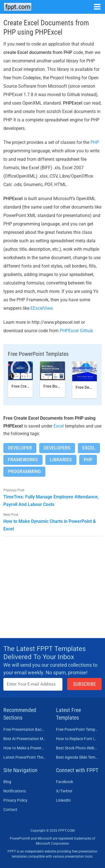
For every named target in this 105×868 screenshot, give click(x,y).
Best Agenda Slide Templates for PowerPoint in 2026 (77, 757)
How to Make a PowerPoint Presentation (25, 748)
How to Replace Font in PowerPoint (77, 739)
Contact (10, 810)
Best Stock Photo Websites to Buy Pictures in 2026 (77, 748)
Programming (24, 472)
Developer (20, 448)
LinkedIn (63, 800)
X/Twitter (64, 791)
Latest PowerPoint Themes (25, 757)
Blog (7, 782)
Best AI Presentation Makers (25, 739)
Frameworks (23, 460)
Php (88, 460)
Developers (57, 448)
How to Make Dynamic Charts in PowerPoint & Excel (50, 525)
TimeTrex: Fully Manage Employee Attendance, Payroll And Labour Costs (51, 501)
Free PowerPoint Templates (77, 729)
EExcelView (42, 308)
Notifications (15, 791)
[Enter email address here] (33, 684)
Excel (59, 426)
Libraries (61, 460)
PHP (95, 142)
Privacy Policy (15, 800)
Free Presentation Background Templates (25, 729)
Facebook (65, 782)
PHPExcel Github (76, 331)
